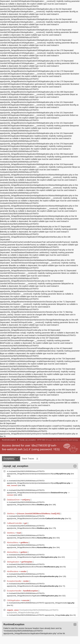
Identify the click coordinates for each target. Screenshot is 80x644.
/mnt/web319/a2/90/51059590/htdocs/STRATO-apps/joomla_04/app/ (39, 615)
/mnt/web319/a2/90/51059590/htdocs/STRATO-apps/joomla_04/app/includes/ (42, 603)
